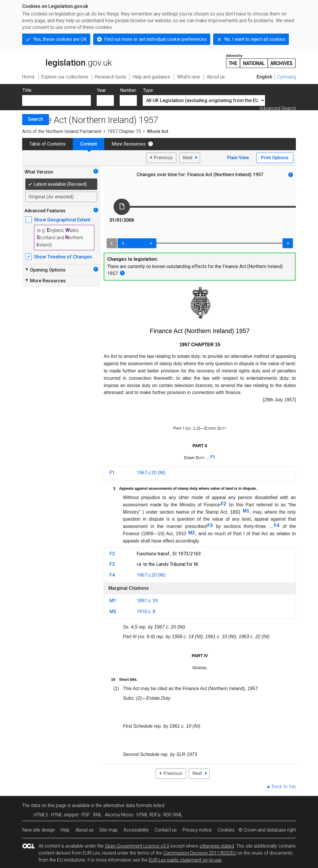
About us (84, 830)
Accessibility (136, 830)
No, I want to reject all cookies (255, 39)
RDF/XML (173, 815)
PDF (86, 815)
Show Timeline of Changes (63, 257)
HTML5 (41, 815)
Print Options (275, 158)
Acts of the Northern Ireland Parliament (62, 131)
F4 (277, 525)
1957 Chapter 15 (124, 131)
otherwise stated (217, 846)
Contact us (166, 830)
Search (36, 119)
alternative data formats (128, 805)
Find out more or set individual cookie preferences (156, 39)
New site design (39, 830)
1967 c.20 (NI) (151, 473)
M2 (191, 533)
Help (65, 830)
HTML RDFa (149, 815)
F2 (224, 504)
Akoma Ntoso (119, 815)
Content (89, 144)
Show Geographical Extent (62, 220)
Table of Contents (47, 144)
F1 (213, 457)
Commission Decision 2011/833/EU (200, 853)
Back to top (284, 786)
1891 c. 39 (147, 601)
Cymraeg (287, 77)
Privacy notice (197, 830)
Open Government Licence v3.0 (137, 846)
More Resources (129, 144)
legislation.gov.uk (67, 61)
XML (97, 815)
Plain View (238, 158)
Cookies (226, 830)
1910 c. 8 (146, 611)
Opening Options (45, 270)
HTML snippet (65, 815)
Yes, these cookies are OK (60, 39)
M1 (246, 511)
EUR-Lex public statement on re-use (185, 860)
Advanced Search (278, 108)
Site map (108, 830)
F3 (210, 525)
